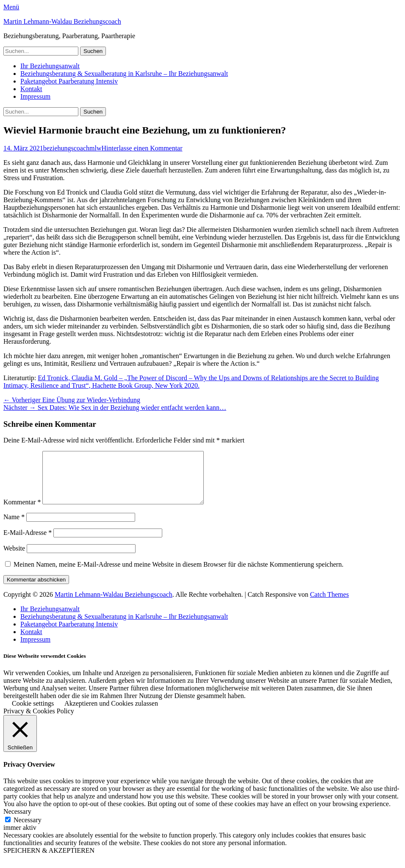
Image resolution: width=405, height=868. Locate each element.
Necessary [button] (17, 822)
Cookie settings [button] (33, 714)
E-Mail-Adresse (28, 543)
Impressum (35, 96)
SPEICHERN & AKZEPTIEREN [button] (49, 861)
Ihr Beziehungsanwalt (50, 66)
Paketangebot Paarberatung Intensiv (69, 81)
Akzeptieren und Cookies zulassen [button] (111, 714)
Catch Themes (330, 605)
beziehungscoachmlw (72, 148)
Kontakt (31, 89)
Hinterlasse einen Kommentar (142, 148)
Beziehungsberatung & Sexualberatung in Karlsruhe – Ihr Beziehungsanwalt (124, 74)
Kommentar (22, 512)
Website (14, 558)
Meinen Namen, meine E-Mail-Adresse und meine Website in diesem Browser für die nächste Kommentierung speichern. (179, 574)
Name (14, 527)
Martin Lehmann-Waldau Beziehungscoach (62, 21)
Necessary (28, 830)
